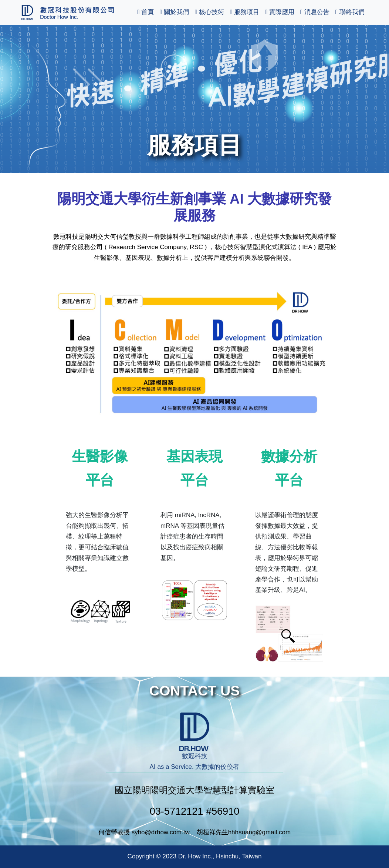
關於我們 (174, 12)
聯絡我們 (350, 12)
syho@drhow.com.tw (161, 832)
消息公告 (315, 12)
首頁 (146, 12)
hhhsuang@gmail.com (259, 832)
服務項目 (245, 12)
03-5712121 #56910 (195, 811)
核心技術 (209, 12)
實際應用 (280, 12)
